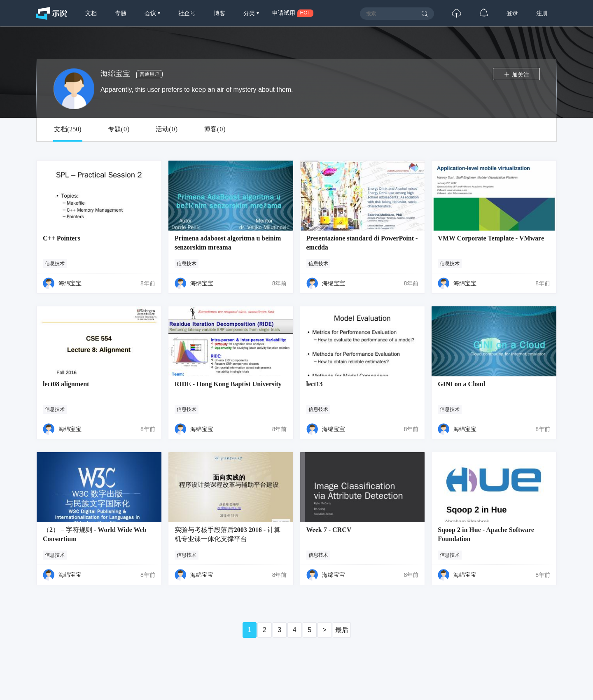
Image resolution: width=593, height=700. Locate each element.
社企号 (187, 13)
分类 (250, 13)
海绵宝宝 (70, 283)
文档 (91, 13)
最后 (342, 630)
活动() (167, 129)
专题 (121, 13)
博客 (219, 13)
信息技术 (55, 264)
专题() (119, 129)
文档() (68, 129)
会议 (151, 13)
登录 (512, 13)
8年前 (148, 283)
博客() (215, 129)
